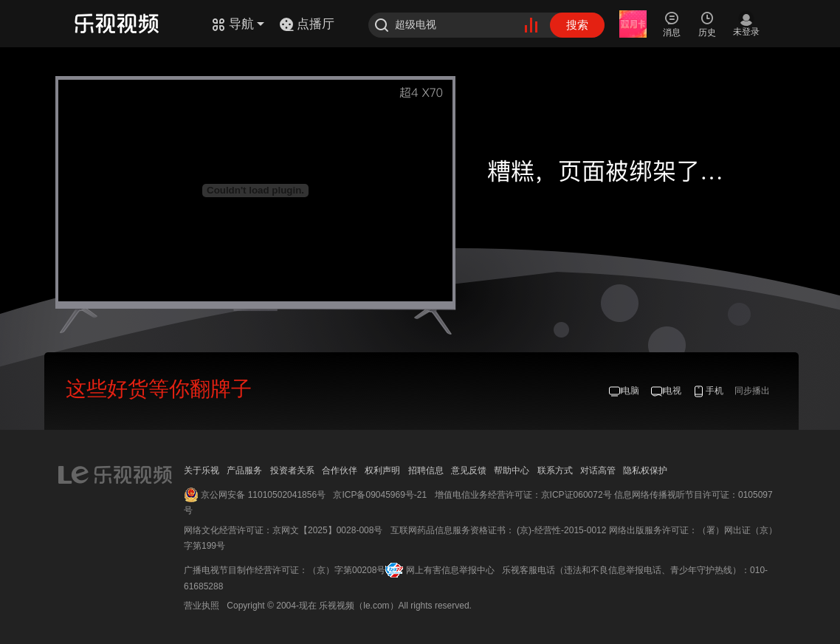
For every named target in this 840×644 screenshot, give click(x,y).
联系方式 (555, 470)
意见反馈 (469, 470)
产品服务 (244, 470)
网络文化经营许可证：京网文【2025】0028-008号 (283, 530)
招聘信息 (426, 470)
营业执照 (202, 606)
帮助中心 (512, 470)
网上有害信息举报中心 (450, 570)
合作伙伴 (340, 470)
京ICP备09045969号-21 (380, 495)
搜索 (577, 25)
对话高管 (598, 470)
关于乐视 (202, 470)
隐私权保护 (645, 470)
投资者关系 (292, 470)
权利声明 (382, 470)
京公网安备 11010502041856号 (263, 495)
